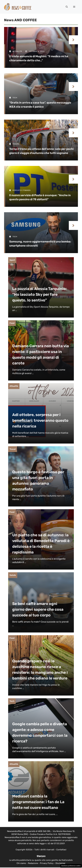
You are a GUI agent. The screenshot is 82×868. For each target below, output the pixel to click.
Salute (13, 575)
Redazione (33, 863)
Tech (12, 701)
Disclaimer (60, 863)
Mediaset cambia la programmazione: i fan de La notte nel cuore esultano (38, 802)
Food (12, 323)
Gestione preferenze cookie (71, 866)
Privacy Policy (47, 863)
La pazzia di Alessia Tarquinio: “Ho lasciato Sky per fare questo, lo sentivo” (40, 294)
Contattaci (61, 850)
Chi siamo (21, 863)
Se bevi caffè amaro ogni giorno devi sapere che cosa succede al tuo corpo (38, 609)
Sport (12, 260)
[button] (67, 7)
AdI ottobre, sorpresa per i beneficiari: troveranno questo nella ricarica (40, 420)
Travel (13, 449)
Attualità (14, 386)
